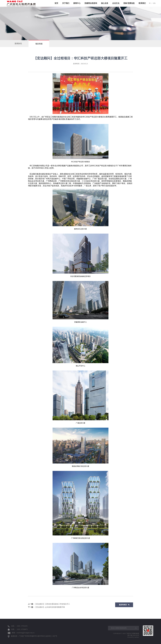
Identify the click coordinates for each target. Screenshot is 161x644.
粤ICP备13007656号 (133, 635)
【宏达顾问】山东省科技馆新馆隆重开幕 (46, 607)
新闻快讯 (18, 44)
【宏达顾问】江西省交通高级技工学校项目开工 (49, 604)
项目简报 (39, 44)
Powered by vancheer (133, 637)
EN (154, 3)
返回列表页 (124, 605)
